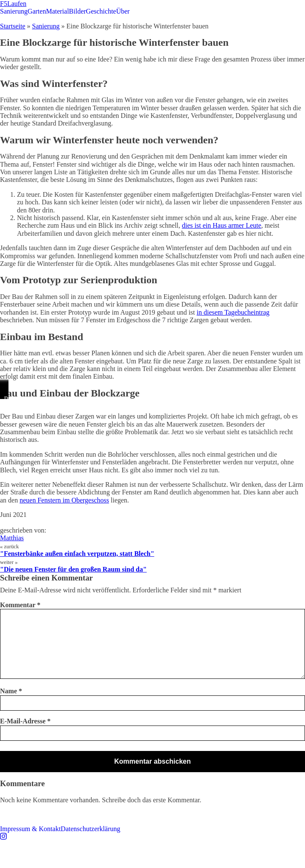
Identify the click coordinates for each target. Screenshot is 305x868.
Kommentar (20, 605)
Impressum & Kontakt (30, 829)
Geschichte (101, 11)
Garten (37, 11)
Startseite (13, 26)
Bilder (78, 11)
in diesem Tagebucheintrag (233, 312)
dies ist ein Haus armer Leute (222, 225)
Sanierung (14, 11)
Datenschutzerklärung (90, 829)
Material (57, 11)
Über (123, 11)
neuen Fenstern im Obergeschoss (64, 500)
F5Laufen (13, 4)
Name (11, 691)
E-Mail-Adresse (25, 721)
